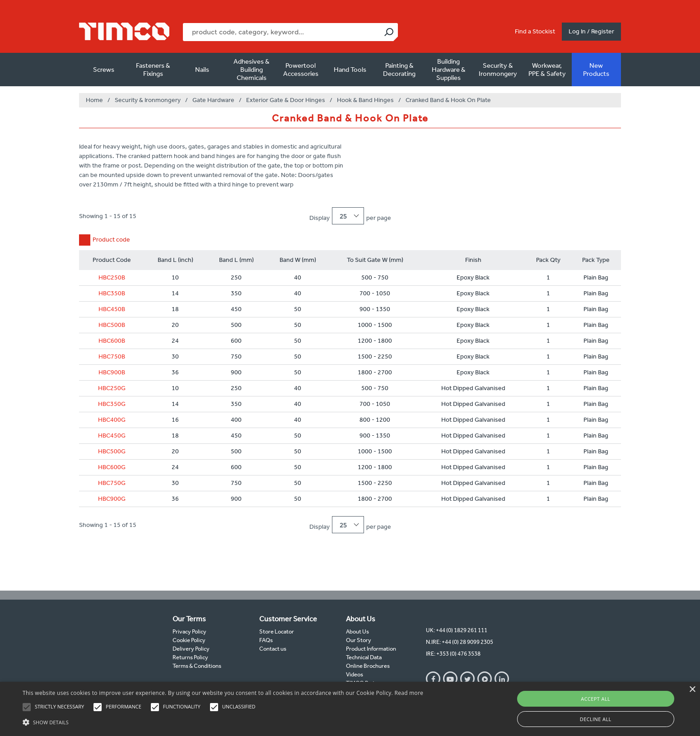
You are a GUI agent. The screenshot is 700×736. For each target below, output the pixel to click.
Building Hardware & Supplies (449, 70)
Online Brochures (368, 666)
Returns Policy (190, 657)
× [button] (692, 690)
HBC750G (112, 483)
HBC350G (112, 404)
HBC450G (112, 436)
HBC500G (112, 451)
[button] (223, 721)
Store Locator (277, 631)
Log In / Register (591, 31)
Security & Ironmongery (498, 70)
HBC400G (112, 420)
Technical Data (364, 657)
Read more (409, 693)
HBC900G (112, 499)
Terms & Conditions (197, 666)
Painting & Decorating (399, 70)
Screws (104, 70)
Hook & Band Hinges (365, 100)
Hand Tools (350, 70)
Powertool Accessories (301, 70)
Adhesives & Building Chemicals (252, 70)
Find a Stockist (535, 31)
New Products (596, 70)
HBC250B (112, 277)
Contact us (273, 649)
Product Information (371, 649)
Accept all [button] (595, 699)
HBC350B (112, 293)
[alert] (350, 709)
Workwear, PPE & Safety (547, 70)
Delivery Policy (191, 649)
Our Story (359, 640)
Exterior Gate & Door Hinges (286, 100)
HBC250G (112, 388)
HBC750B (112, 356)
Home (94, 100)
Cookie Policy (189, 640)
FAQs (266, 640)
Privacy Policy (189, 631)
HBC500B (112, 325)
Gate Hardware (213, 100)
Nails (202, 70)
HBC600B (112, 341)
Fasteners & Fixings (153, 70)
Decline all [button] (596, 719)
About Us (357, 631)
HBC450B (112, 309)
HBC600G (112, 467)
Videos (355, 674)
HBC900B (112, 372)
